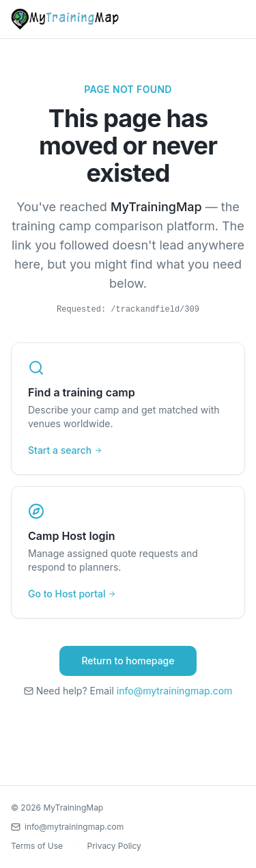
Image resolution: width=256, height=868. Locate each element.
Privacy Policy (114, 846)
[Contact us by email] (128, 827)
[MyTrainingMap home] (65, 19)
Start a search (65, 450)
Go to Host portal (72, 594)
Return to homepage (128, 661)
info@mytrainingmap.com (175, 691)
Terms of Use (37, 846)
